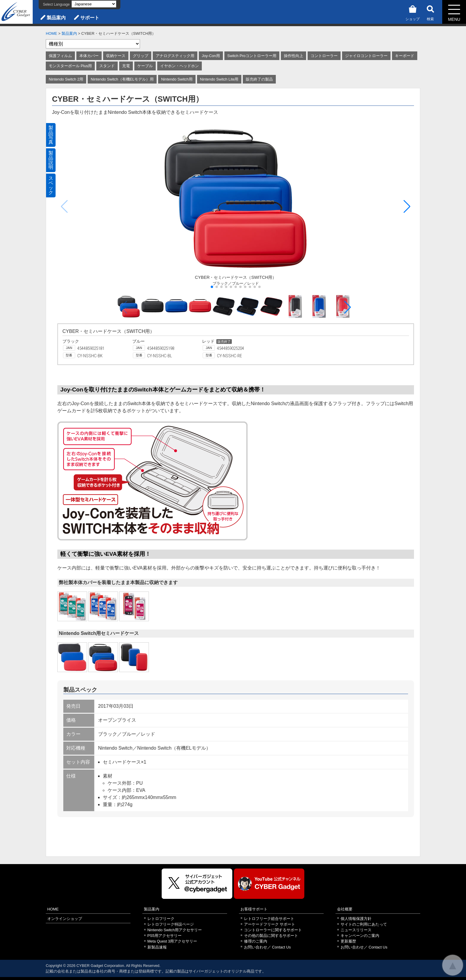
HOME (51, 33)
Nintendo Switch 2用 (66, 79)
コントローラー (324, 56)
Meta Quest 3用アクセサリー (172, 941)
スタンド (107, 66)
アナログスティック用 (175, 56)
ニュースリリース (356, 930)
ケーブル (145, 66)
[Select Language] (94, 4)
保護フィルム (60, 56)
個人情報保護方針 (356, 919)
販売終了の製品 (259, 79)
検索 (430, 12)
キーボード (405, 56)
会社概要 (345, 909)
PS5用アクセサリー (164, 936)
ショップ (413, 12)
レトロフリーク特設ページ (171, 924)
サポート (90, 18)
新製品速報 (157, 947)
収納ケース (116, 56)
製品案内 (56, 18)
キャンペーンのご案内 (360, 936)
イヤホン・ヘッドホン (180, 66)
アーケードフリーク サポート (270, 924)
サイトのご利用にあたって (364, 924)
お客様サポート (254, 909)
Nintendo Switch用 (177, 79)
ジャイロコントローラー (366, 56)
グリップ (141, 56)
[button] (407, 207)
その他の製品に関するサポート (271, 936)
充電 (126, 66)
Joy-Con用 (211, 56)
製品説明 (51, 160)
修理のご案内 (256, 941)
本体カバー (89, 56)
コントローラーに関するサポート (273, 930)
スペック (51, 185)
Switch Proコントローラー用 (252, 56)
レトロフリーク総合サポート (269, 919)
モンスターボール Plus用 (70, 66)
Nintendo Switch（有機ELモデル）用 (122, 79)
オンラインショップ (65, 919)
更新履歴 (348, 941)
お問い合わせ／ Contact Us (267, 947)
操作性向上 (293, 56)
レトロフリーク (161, 919)
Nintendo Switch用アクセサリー (175, 930)
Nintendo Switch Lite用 (219, 79)
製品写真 (51, 135)
